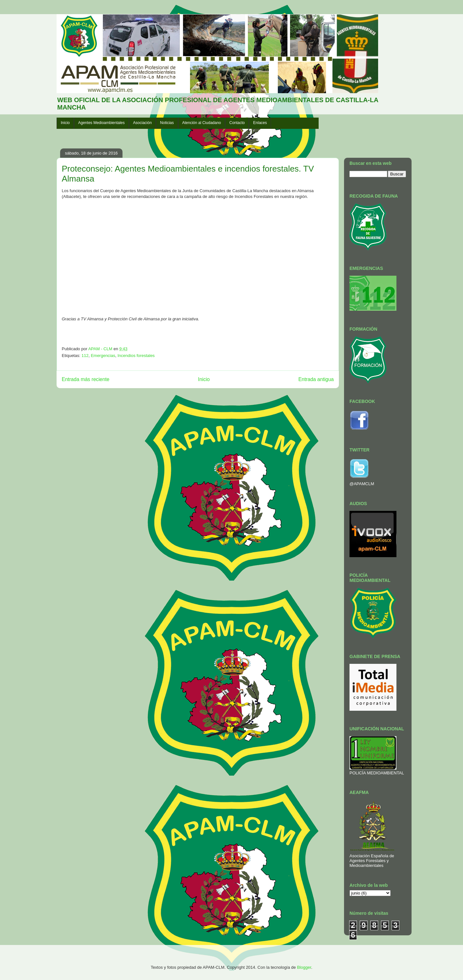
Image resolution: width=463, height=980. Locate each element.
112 (85, 356)
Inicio (65, 123)
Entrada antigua (316, 379)
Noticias (167, 123)
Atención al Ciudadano (202, 123)
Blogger (304, 967)
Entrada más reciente (86, 379)
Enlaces (260, 123)
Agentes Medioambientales (101, 123)
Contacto (237, 123)
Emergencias (103, 356)
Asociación (142, 123)
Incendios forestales (136, 356)
